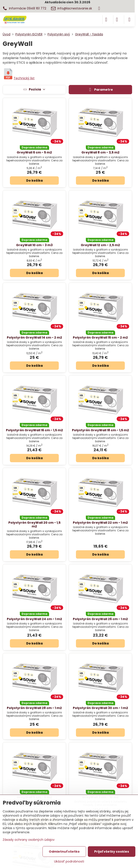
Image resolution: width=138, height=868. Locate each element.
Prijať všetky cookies (112, 852)
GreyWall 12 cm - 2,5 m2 (100, 245)
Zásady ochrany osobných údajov (29, 840)
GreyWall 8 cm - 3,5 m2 (100, 152)
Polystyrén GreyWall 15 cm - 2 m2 (100, 337)
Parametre (100, 90)
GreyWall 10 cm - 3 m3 (34, 245)
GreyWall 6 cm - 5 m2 (34, 152)
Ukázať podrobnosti (69, 862)
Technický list (19, 78)
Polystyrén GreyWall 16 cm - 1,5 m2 (34, 430)
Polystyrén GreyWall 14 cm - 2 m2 (34, 337)
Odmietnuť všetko (64, 852)
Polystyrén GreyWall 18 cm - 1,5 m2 (100, 430)
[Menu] (129, 20)
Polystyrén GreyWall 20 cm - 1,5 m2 (34, 525)
